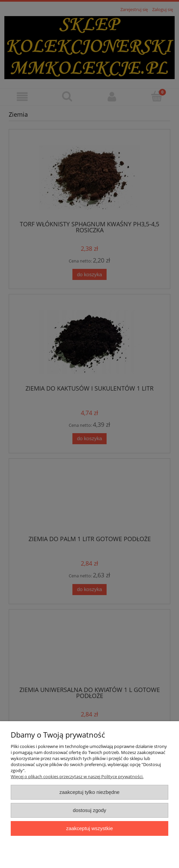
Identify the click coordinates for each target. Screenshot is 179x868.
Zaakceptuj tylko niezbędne (89, 792)
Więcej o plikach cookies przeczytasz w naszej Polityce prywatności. (77, 776)
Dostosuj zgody (89, 810)
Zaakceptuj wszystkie (89, 828)
